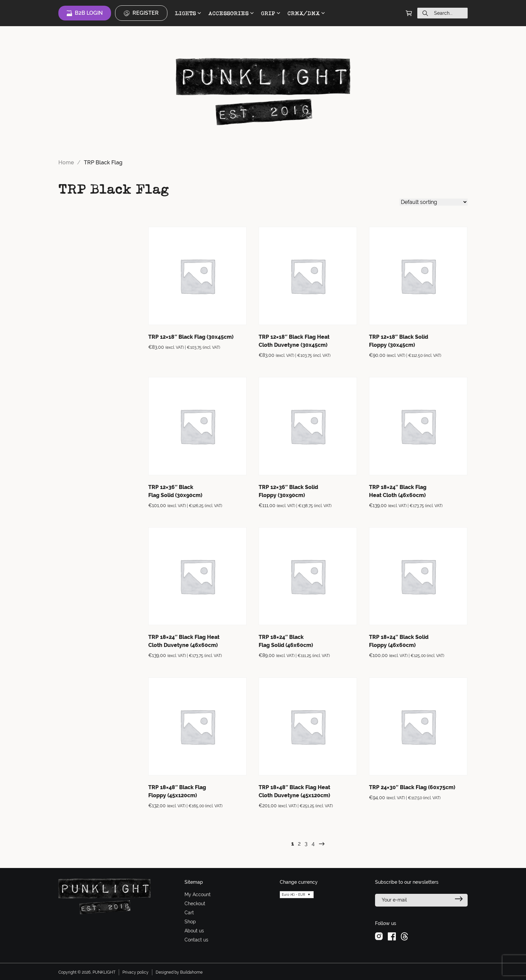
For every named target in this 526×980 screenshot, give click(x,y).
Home (66, 162)
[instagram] (379, 936)
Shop (190, 922)
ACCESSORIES (231, 13)
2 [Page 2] (299, 844)
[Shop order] (434, 202)
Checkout (195, 904)
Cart (189, 913)
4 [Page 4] (313, 844)
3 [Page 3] (306, 844)
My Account (198, 894)
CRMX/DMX (306, 13)
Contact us (196, 940)
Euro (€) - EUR (294, 895)
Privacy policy (136, 972)
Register (141, 13)
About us (194, 931)
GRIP (271, 13)
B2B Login (85, 13)
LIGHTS (188, 13)
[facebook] (392, 936)
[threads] (404, 936)
